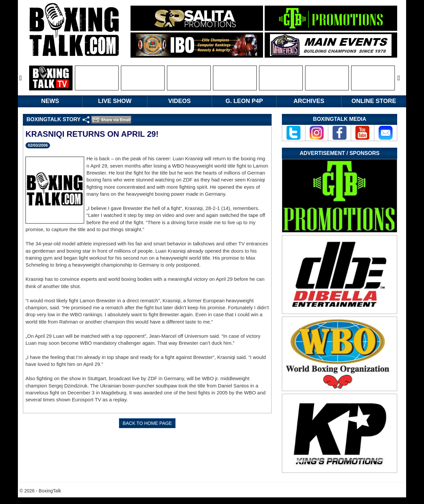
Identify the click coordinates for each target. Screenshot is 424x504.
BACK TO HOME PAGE (147, 423)
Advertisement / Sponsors (340, 153)
